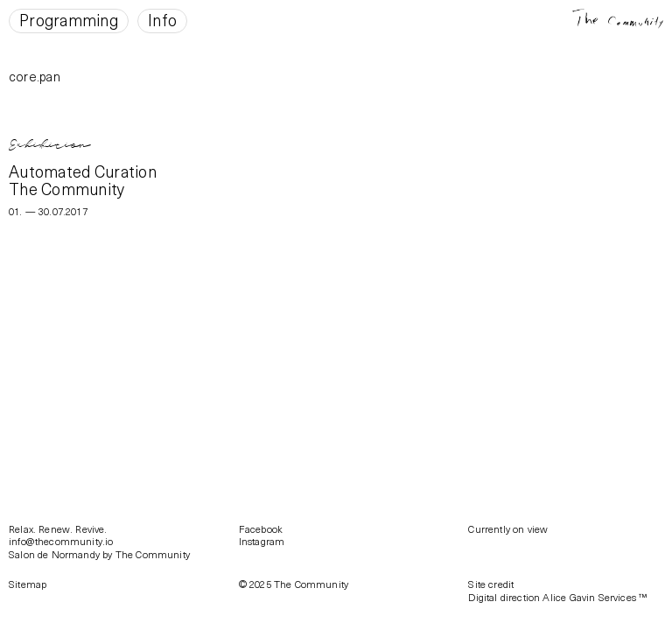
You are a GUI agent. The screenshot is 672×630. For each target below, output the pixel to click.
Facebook (261, 529)
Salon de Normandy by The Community (99, 554)
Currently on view (508, 529)
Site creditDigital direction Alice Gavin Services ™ (557, 590)
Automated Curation (83, 171)
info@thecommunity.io (61, 541)
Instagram (262, 541)
